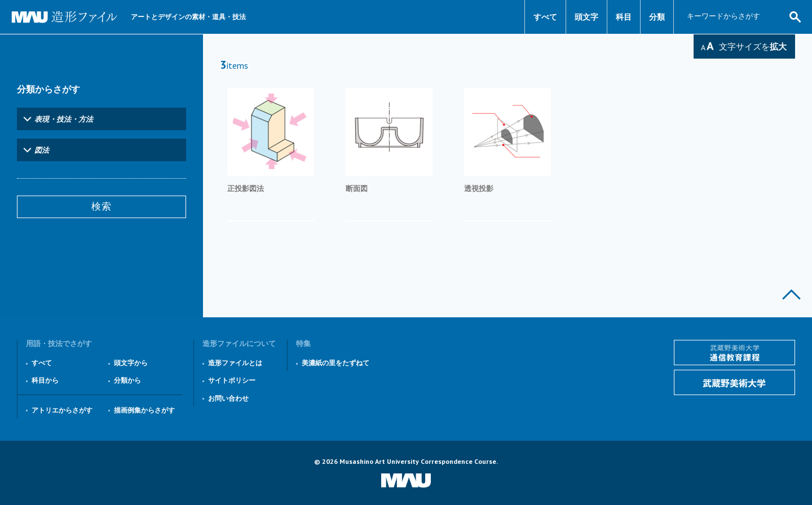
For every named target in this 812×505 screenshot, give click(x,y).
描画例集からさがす (144, 410)
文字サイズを (753, 46)
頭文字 (586, 17)
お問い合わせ (228, 398)
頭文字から (131, 363)
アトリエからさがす (62, 410)
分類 (657, 17)
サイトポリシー (232, 380)
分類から (127, 380)
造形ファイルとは (235, 363)
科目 (624, 17)
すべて (545, 17)
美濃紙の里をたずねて (336, 363)
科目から (45, 380)
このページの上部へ (791, 294)
